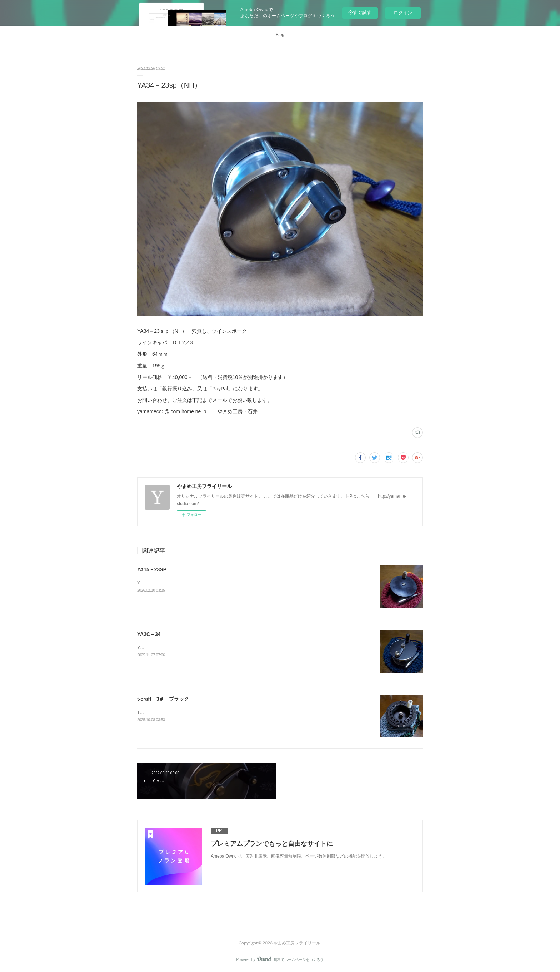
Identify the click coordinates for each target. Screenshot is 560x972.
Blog (280, 35)
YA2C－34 (149, 634)
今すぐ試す (360, 12)
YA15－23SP (152, 569)
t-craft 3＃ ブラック (163, 699)
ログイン (403, 13)
